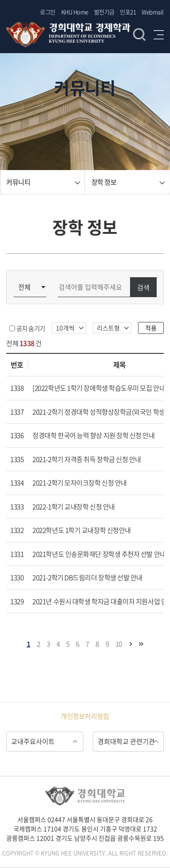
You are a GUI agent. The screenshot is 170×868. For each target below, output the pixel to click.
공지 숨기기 (31, 328)
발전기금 (104, 12)
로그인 (48, 12)
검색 (139, 35)
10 (119, 644)
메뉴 (159, 35)
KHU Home (75, 12)
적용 (151, 328)
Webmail (153, 12)
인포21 (128, 12)
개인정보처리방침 (85, 716)
